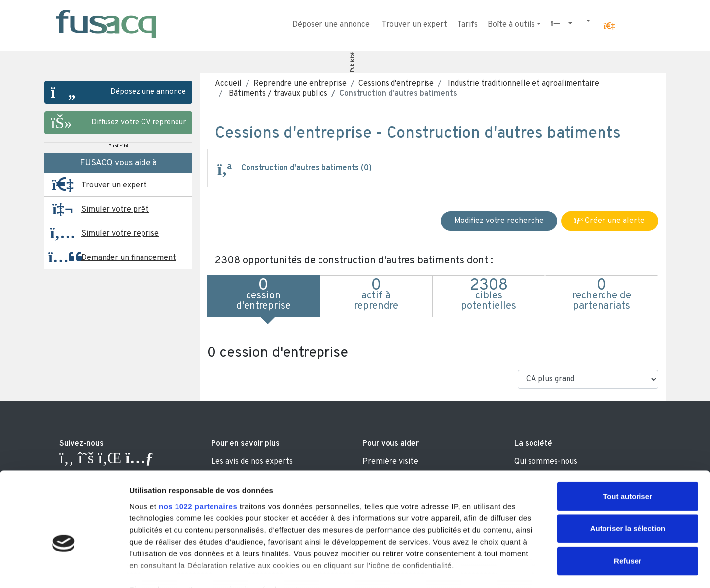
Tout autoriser (628, 437)
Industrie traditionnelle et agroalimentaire (522, 84)
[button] (609, 26)
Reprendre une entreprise (300, 84)
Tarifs (467, 25)
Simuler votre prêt (115, 210)
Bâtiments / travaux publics (277, 94)
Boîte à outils (511, 25)
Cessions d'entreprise (396, 84)
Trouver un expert (414, 25)
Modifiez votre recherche (499, 221)
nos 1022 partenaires (198, 447)
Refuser (628, 502)
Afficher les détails (543, 569)
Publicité (352, 62)
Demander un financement (129, 258)
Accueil (228, 84)
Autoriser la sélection (628, 469)
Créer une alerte (610, 221)
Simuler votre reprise (120, 234)
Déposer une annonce (331, 25)
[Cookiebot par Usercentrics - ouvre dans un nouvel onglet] (64, 569)
